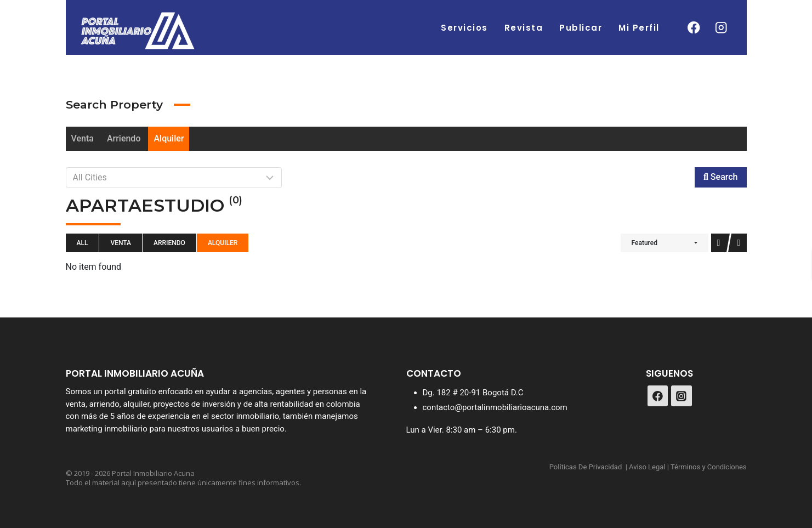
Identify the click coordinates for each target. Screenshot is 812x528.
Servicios (464, 28)
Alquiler (169, 138)
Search (721, 177)
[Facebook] (694, 28)
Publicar (581, 28)
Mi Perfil (639, 28)
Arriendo (124, 138)
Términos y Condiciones (709, 467)
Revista (524, 28)
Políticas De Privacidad (586, 467)
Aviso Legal (647, 467)
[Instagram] (721, 28)
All (83, 243)
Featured (645, 243)
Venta (83, 138)
